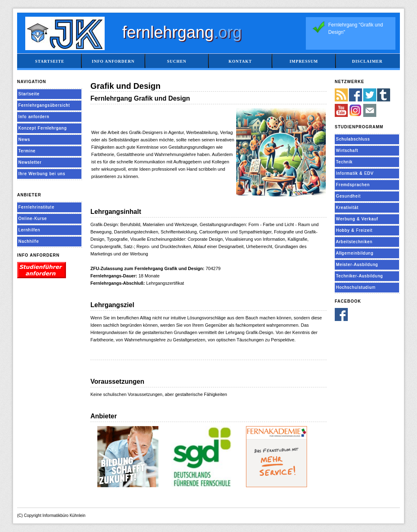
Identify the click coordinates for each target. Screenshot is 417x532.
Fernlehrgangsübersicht (44, 105)
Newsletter (30, 162)
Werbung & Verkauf (357, 219)
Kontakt (240, 61)
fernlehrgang (182, 32)
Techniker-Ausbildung (360, 276)
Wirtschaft (347, 151)
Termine (27, 151)
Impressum (304, 61)
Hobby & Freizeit (354, 230)
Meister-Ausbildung (357, 265)
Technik (344, 162)
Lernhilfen (29, 230)
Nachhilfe (29, 241)
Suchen (177, 61)
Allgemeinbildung (355, 253)
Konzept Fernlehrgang (43, 128)
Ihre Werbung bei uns (42, 174)
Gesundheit (348, 196)
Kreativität (347, 208)
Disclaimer (367, 61)
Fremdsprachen (353, 185)
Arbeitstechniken (354, 242)
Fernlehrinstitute (36, 207)
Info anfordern (113, 61)
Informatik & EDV (355, 173)
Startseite (50, 61)
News (24, 140)
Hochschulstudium (356, 287)
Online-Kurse (33, 219)
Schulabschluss (353, 139)
